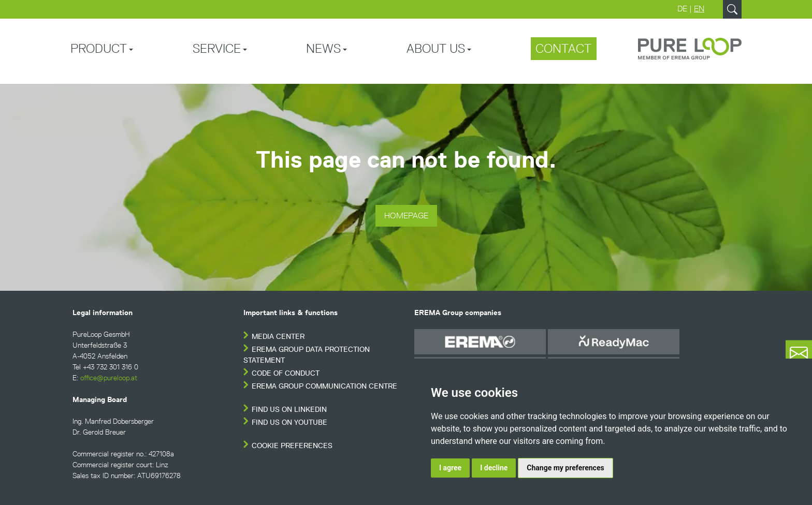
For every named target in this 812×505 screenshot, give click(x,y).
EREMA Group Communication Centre (324, 386)
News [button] (323, 48)
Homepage (406, 216)
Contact (563, 48)
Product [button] (99, 48)
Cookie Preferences (292, 446)
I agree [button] (450, 468)
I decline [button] (494, 468)
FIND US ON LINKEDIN (289, 410)
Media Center (278, 337)
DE (682, 9)
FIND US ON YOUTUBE (289, 422)
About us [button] (436, 48)
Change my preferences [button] (565, 468)
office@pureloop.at (109, 378)
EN (699, 9)
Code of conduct (286, 373)
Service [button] (217, 48)
